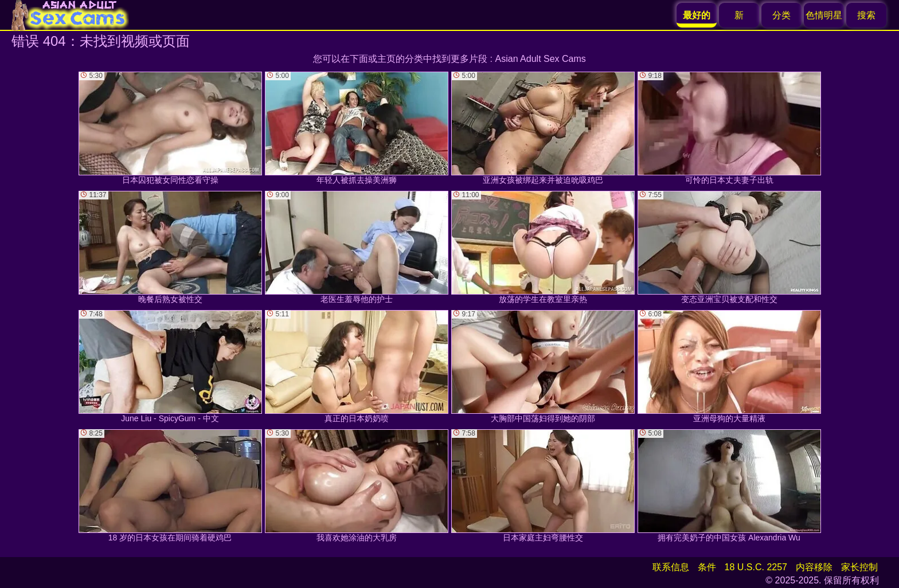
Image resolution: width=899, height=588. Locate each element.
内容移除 (814, 567)
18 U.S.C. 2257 (756, 567)
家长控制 (859, 567)
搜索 (866, 15)
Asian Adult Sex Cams (541, 59)
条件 (707, 567)
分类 (781, 15)
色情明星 (824, 15)
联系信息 (671, 567)
